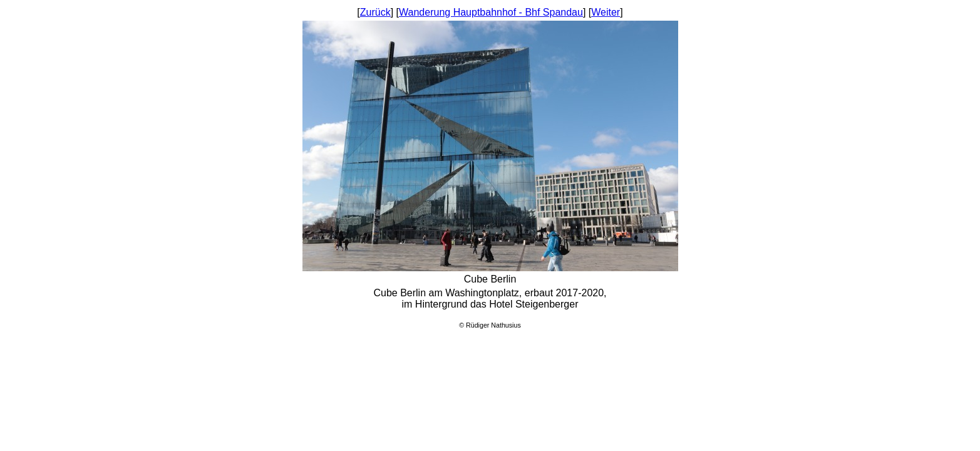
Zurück (375, 12)
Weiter (606, 12)
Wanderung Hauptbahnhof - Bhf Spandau (491, 12)
